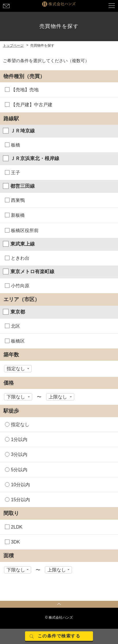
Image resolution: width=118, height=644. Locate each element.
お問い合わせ (6, 6)
